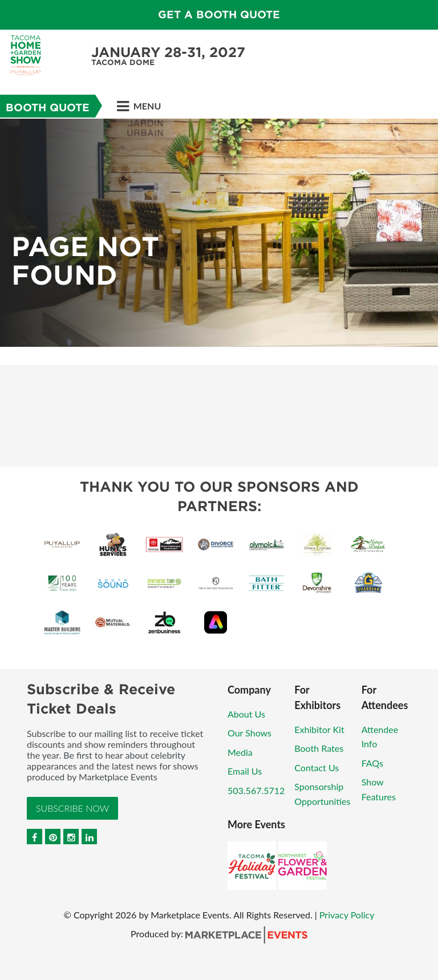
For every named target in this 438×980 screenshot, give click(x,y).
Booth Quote (48, 108)
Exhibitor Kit (319, 729)
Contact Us (317, 768)
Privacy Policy (347, 915)
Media (240, 752)
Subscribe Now (72, 808)
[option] (219, 233)
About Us (246, 714)
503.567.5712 (256, 790)
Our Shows (250, 733)
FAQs (372, 763)
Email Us (245, 771)
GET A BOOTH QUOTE (219, 15)
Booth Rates (319, 748)
